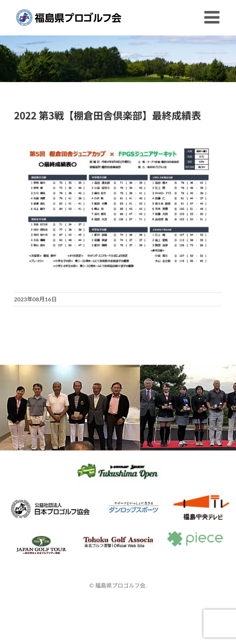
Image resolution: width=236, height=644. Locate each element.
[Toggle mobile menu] (213, 17)
